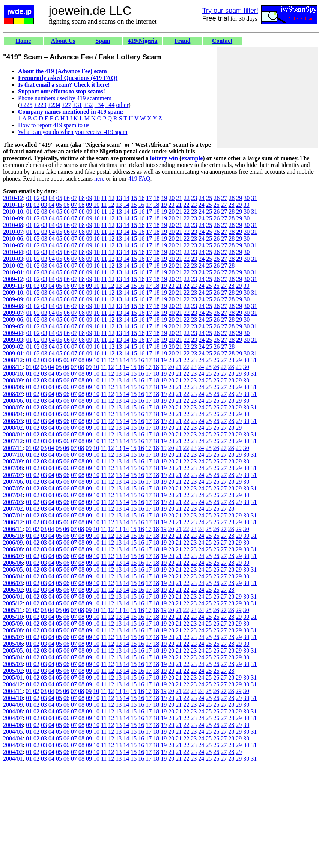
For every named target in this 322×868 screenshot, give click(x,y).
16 (141, 198)
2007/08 (13, 468)
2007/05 (13, 488)
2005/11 (13, 610)
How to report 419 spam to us (54, 125)
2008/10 (13, 374)
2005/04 (13, 657)
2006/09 (13, 542)
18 (156, 198)
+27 (66, 105)
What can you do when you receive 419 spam (73, 132)
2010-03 (13, 259)
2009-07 (13, 313)
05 (59, 198)
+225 (26, 105)
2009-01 (13, 353)
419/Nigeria (142, 41)
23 (194, 198)
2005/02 (13, 671)
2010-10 (13, 211)
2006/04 (13, 576)
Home (23, 41)
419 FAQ (139, 178)
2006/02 (13, 590)
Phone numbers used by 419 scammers (65, 98)
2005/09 (13, 624)
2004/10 (13, 698)
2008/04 (13, 414)
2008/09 (13, 380)
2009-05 (13, 326)
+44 (110, 105)
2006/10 (13, 536)
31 (254, 198)
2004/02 (13, 752)
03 (44, 198)
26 (217, 198)
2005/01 (13, 678)
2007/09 (13, 461)
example (192, 158)
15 (134, 198)
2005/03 (13, 664)
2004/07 (13, 718)
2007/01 (13, 515)
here (99, 178)
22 (187, 198)
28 (232, 198)
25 (209, 198)
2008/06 (13, 401)
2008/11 (13, 367)
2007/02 (13, 509)
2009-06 (13, 320)
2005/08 (13, 630)
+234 (54, 105)
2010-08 (13, 225)
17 (149, 198)
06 (67, 198)
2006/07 (13, 556)
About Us (63, 41)
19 (164, 198)
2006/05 (13, 569)
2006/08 (13, 549)
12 (111, 198)
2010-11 (13, 205)
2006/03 (13, 583)
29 (239, 198)
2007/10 (13, 455)
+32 (88, 105)
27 (224, 198)
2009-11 (13, 286)
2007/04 (13, 495)
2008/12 (13, 360)
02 (37, 198)
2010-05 (13, 245)
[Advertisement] (268, 97)
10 (97, 198)
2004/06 (13, 725)
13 (119, 198)
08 (82, 198)
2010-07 (13, 232)
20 (172, 198)
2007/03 (13, 502)
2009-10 (13, 293)
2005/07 (13, 637)
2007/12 (13, 441)
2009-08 (13, 306)
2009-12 (13, 279)
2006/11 (13, 529)
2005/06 (13, 644)
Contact (222, 41)
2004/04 (13, 738)
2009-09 (13, 299)
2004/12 (13, 684)
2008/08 (13, 387)
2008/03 (13, 421)
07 (74, 198)
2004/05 (13, 732)
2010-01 (13, 272)
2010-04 (13, 252)
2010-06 (13, 238)
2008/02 (13, 428)
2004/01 (13, 759)
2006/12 (13, 522)
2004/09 (13, 705)
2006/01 (13, 596)
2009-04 (13, 333)
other (123, 105)
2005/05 (13, 651)
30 (247, 198)
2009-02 (13, 347)
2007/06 (13, 482)
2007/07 (13, 475)
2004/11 (13, 691)
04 (52, 198)
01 (29, 198)
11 (104, 198)
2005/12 (13, 603)
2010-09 (13, 218)
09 (89, 198)
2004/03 (13, 745)
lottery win (164, 158)
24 (202, 198)
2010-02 (13, 266)
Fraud (183, 41)
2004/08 (13, 711)
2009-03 (13, 340)
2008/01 (13, 434)
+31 (77, 105)
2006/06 (13, 563)
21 (179, 198)
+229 (40, 105)
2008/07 (13, 394)
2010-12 (13, 198)
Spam (103, 41)
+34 (99, 105)
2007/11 (13, 448)
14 (126, 198)
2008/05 (13, 407)
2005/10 (13, 617)
